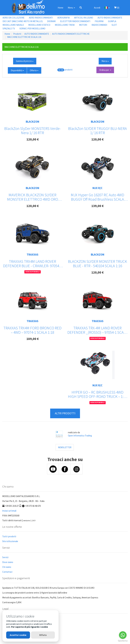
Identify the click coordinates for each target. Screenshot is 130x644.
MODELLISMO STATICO (39, 25)
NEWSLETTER (65, 447)
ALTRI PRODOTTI (65, 413)
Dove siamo (8, 562)
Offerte (34, 70)
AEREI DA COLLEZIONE (13, 18)
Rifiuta (43, 635)
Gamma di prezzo (25, 61)
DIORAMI (51, 21)
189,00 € (33, 339)
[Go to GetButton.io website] (123, 641)
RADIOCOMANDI (99, 25)
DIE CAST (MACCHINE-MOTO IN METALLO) (23, 21)
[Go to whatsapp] (123, 635)
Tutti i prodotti (9, 536)
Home (60, 8)
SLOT (114, 25)
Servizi (5, 557)
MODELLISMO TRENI (65, 25)
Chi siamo (7, 567)
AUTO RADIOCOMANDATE (110, 18)
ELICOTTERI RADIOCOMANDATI (75, 21)
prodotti (69, 70)
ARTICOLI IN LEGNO (84, 18)
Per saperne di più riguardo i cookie (30, 627)
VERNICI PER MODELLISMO (32, 29)
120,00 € (33, 139)
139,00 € (97, 206)
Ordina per (105, 70)
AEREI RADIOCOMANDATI (41, 18)
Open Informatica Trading (80, 436)
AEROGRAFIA (63, 18)
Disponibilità (17, 70)
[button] (81, 8)
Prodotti (17, 34)
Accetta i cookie (18, 635)
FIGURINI (99, 21)
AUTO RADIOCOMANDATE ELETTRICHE (71, 34)
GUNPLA (112, 21)
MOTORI (83, 25)
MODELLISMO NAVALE (13, 25)
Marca (105, 61)
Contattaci (7, 572)
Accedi (97, 8)
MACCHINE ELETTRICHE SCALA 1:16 (24, 37)
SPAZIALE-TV (9, 29)
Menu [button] (71, 8)
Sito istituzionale (10, 541)
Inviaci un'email (9, 511)
